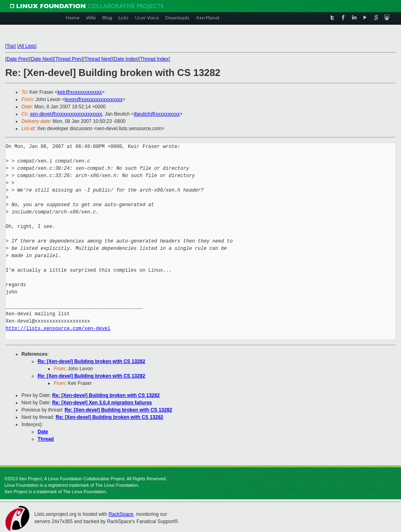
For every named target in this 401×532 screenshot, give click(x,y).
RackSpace (121, 514)
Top (10, 46)
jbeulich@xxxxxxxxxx (157, 114)
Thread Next (98, 59)
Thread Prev (68, 59)
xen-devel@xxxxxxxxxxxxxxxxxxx (66, 114)
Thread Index (155, 59)
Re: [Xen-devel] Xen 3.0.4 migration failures (102, 403)
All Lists (27, 46)
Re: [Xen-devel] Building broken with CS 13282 (91, 361)
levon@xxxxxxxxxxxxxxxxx (94, 99)
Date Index (126, 59)
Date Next (41, 59)
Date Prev (17, 59)
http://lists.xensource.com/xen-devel (58, 328)
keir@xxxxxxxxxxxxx (80, 92)
